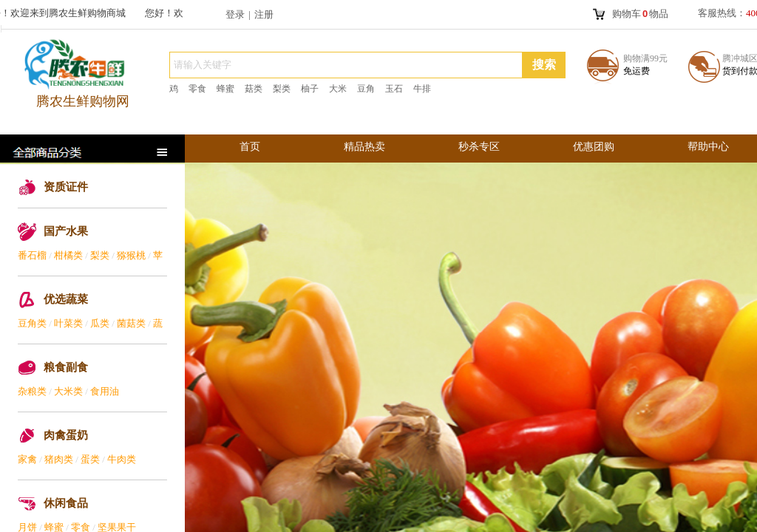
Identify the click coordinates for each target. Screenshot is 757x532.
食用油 (105, 391)
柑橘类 (68, 255)
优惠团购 (594, 147)
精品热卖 (364, 147)
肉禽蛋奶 (66, 435)
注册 (264, 14)
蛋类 (90, 459)
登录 (235, 14)
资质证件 (66, 187)
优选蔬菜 (66, 299)
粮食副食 (66, 367)
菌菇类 (131, 323)
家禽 (27, 459)
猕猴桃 (131, 255)
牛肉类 (122, 459)
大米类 (68, 391)
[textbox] (346, 65)
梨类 (100, 255)
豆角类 (32, 323)
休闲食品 (66, 503)
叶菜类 (68, 323)
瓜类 (100, 323)
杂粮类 (32, 391)
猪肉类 (59, 459)
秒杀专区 (479, 147)
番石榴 (32, 255)
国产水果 (66, 231)
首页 (250, 147)
